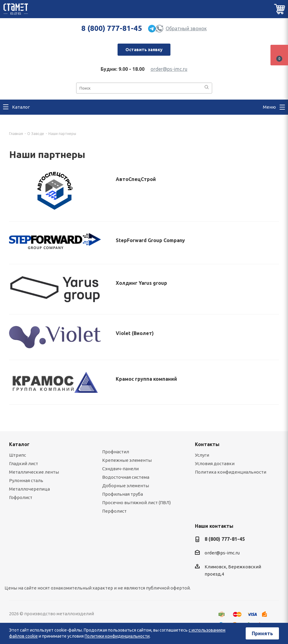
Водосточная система (126, 477)
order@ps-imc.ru (169, 69)
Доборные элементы (126, 486)
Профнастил (116, 452)
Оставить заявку (144, 50)
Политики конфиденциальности (117, 636)
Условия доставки (215, 463)
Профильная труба (123, 494)
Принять (262, 633)
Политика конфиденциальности (231, 472)
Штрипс (18, 455)
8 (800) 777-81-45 (112, 28)
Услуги (202, 455)
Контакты (207, 444)
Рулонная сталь (26, 480)
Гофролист (21, 497)
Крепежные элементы (127, 460)
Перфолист (114, 511)
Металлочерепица (29, 489)
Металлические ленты (34, 472)
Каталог (19, 444)
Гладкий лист (24, 463)
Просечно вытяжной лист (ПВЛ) (136, 503)
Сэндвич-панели (120, 469)
